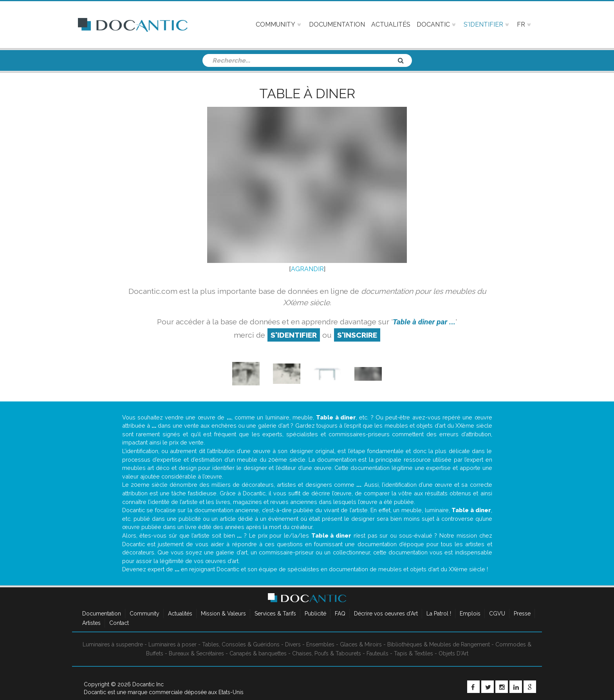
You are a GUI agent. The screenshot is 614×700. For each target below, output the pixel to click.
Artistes (91, 623)
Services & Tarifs (275, 614)
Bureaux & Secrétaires (196, 653)
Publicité (315, 614)
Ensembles (320, 644)
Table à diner (307, 94)
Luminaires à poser (172, 644)
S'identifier (294, 335)
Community (144, 614)
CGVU (497, 614)
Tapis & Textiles (414, 653)
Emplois (470, 614)
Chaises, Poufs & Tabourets (327, 653)
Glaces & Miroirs (361, 644)
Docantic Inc (148, 684)
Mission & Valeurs (223, 614)
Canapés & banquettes (258, 653)
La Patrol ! (439, 614)
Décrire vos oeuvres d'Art (386, 614)
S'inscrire (357, 335)
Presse (522, 614)
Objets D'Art (453, 653)
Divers (293, 644)
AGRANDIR (307, 269)
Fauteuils (377, 653)
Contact (119, 623)
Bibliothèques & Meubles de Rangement (439, 644)
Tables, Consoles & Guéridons (241, 644)
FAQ (340, 614)
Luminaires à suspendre (113, 644)
